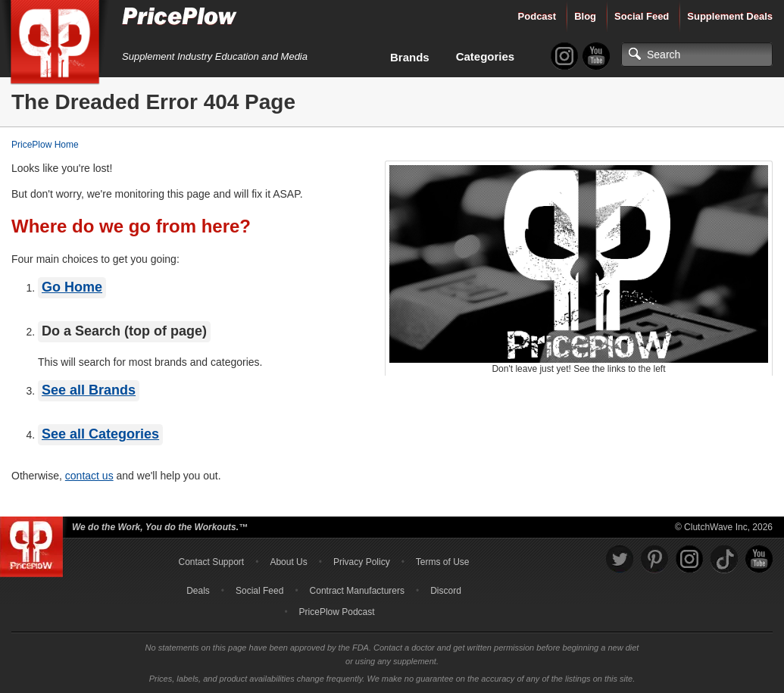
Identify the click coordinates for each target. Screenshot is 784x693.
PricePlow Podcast (337, 612)
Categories (486, 56)
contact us (89, 476)
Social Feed (642, 16)
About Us (288, 562)
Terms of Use (443, 562)
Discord (446, 591)
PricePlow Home (45, 145)
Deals (198, 591)
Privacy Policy (362, 562)
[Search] (697, 55)
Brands (410, 57)
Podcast (537, 16)
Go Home (72, 287)
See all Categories (100, 434)
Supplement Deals (730, 16)
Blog (585, 16)
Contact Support (211, 562)
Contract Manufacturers (357, 591)
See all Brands (89, 390)
